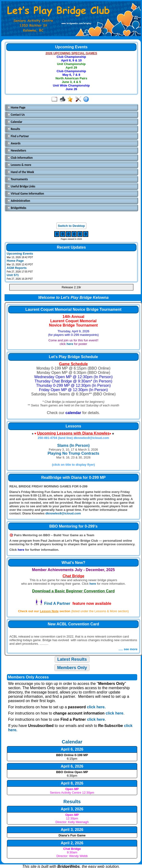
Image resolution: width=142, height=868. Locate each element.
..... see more (128, 649)
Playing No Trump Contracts (73, 453)
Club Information (20, 158)
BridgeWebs (17, 208)
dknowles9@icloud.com (63, 513)
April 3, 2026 (72, 809)
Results (14, 129)
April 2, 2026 (72, 843)
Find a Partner (18, 136)
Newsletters (17, 150)
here (70, 344)
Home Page (17, 107)
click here (114, 713)
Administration (19, 201)
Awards (14, 143)
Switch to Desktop (71, 226)
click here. (96, 707)
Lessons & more (19, 165)
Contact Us (16, 115)
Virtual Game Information (26, 194)
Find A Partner (53, 603)
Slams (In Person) (73, 445)
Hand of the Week (21, 172)
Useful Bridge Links (21, 186)
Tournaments (18, 179)
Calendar (15, 122)
